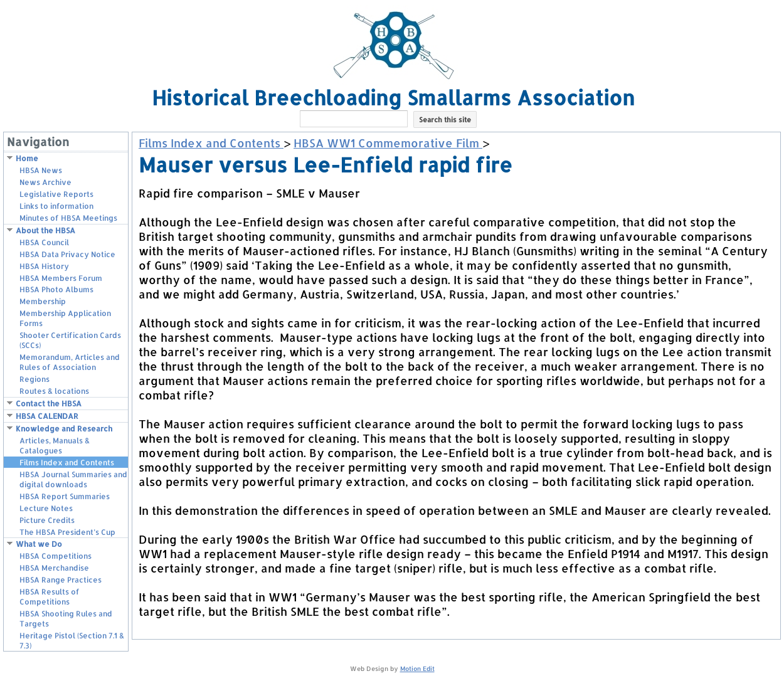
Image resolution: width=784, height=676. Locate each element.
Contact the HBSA (49, 404)
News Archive (45, 182)
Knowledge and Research (64, 429)
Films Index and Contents (67, 462)
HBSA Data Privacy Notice (67, 254)
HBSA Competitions (56, 556)
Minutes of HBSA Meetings (68, 218)
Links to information (56, 206)
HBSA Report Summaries (65, 496)
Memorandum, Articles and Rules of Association (70, 362)
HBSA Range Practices (61, 580)
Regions (34, 379)
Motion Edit (417, 668)
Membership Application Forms (65, 318)
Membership (43, 301)
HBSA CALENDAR (47, 416)
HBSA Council (44, 242)
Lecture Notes (46, 508)
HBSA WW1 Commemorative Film (388, 143)
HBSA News (41, 170)
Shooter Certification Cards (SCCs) (70, 340)
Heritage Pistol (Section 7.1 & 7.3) (72, 641)
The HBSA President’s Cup (67, 532)
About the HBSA (45, 230)
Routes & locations (54, 391)
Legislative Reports (56, 194)
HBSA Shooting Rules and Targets (66, 619)
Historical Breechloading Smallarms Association (393, 98)
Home (27, 158)
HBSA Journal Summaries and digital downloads (73, 479)
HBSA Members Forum (61, 278)
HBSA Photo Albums (56, 289)
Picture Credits (47, 520)
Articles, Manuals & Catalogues (55, 446)
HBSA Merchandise (54, 568)
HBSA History (44, 266)
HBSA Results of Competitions (50, 597)
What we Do (39, 544)
